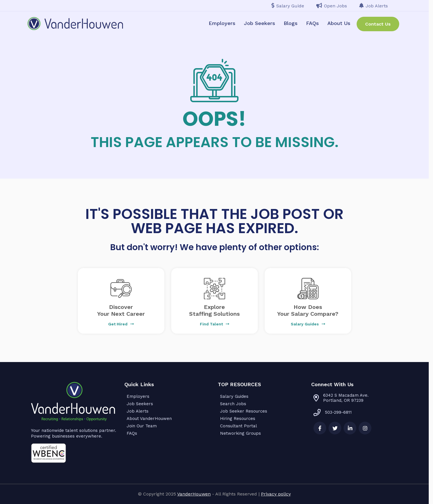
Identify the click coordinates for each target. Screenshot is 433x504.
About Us (339, 23)
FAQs (312, 23)
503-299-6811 (333, 412)
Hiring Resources (238, 419)
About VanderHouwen (149, 419)
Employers (222, 23)
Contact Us (378, 24)
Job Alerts (374, 6)
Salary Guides (234, 396)
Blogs (291, 23)
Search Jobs (233, 404)
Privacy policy (276, 494)
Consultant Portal (239, 426)
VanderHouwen (194, 494)
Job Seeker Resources (244, 411)
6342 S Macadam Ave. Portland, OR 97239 (346, 398)
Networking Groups (240, 433)
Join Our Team (142, 426)
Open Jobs (332, 6)
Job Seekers (260, 23)
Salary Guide (288, 6)
